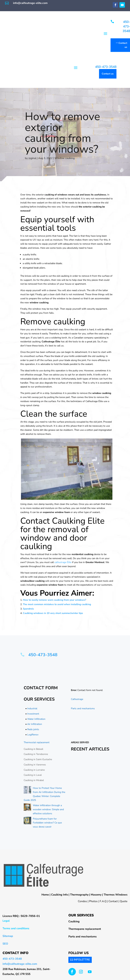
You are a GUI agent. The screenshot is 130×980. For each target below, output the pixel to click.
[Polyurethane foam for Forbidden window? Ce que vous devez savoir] (27, 821)
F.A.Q (103, 901)
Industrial (32, 708)
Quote (124, 901)
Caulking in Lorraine (34, 770)
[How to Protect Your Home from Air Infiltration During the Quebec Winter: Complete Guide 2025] (27, 791)
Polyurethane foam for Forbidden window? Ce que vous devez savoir (47, 823)
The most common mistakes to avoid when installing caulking (57, 604)
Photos (93, 901)
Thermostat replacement (37, 742)
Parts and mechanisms (83, 708)
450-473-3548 (126, 26)
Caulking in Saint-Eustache (38, 759)
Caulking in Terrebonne (36, 754)
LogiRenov (33, 735)
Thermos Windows (116, 895)
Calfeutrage (77, 699)
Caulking (74, 921)
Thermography (79, 895)
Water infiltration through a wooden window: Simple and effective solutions (48, 809)
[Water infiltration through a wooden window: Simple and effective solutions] (27, 808)
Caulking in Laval (33, 775)
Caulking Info (59, 895)
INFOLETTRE (82, 960)
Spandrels (28, 609)
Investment (33, 714)
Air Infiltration (35, 724)
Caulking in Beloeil (33, 749)
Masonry (96, 895)
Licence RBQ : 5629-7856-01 (21, 916)
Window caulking (65, 158)
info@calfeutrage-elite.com (30, 3)
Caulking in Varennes (35, 765)
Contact (113, 901)
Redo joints (33, 729)
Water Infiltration (36, 719)
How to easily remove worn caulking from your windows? (54, 600)
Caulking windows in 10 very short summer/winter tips (53, 613)
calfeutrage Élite (63, 562)
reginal (32, 158)
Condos (82, 901)
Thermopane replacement (85, 929)
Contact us (123, 45)
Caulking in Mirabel (34, 780)
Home (45, 895)
